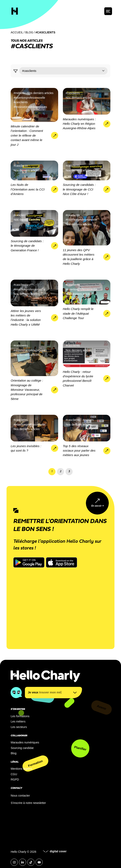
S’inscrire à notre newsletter (28, 803)
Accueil (17, 32)
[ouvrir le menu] (108, 11)
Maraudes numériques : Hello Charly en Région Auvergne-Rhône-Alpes (79, 124)
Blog (29, 32)
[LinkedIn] (23, 862)
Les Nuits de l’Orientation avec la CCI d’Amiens (28, 189)
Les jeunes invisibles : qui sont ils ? (26, 448)
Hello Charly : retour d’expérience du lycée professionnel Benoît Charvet (78, 379)
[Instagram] (14, 862)
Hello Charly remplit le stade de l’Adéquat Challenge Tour (78, 313)
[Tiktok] (31, 862)
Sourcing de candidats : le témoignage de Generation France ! (27, 246)
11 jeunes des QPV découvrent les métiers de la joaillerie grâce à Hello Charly (79, 257)
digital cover (55, 851)
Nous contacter (20, 796)
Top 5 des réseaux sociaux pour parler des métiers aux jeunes (79, 451)
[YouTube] (39, 862)
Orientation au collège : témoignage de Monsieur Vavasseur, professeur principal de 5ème (27, 390)
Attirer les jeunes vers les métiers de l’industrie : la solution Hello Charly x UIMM (26, 318)
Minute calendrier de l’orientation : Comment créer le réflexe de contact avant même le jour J (27, 135)
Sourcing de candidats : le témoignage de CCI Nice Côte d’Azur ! (79, 189)
